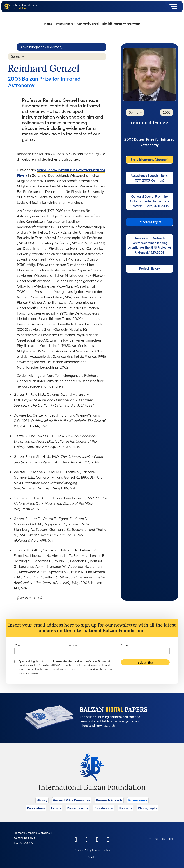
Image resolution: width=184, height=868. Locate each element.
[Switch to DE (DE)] (157, 839)
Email (124, 645)
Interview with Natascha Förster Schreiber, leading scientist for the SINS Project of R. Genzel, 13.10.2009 (149, 245)
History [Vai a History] (42, 800)
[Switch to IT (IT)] (150, 839)
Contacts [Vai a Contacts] (125, 808)
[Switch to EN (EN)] (171, 839)
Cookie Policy (102, 850)
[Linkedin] (87, 839)
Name (18, 645)
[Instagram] (97, 839)
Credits (92, 857)
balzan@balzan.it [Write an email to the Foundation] (24, 838)
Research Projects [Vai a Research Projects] (109, 800)
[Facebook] (76, 839)
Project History (149, 268)
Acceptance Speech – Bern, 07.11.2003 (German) (149, 178)
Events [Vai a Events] (56, 808)
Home (48, 23)
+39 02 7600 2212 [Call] (25, 843)
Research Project (149, 222)
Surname (73, 645)
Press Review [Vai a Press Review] (103, 808)
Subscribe (145, 662)
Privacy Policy (83, 850)
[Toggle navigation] (172, 6)
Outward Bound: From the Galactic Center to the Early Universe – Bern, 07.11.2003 (150, 201)
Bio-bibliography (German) (149, 160)
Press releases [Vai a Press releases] (77, 808)
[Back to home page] (8, 7)
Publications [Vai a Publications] (36, 808)
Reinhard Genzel (88, 23)
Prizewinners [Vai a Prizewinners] (138, 800)
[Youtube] (108, 839)
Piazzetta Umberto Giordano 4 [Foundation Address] (33, 833)
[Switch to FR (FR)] (164, 839)
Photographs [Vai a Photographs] (147, 808)
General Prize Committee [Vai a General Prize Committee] (72, 800)
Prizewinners (65, 23)
